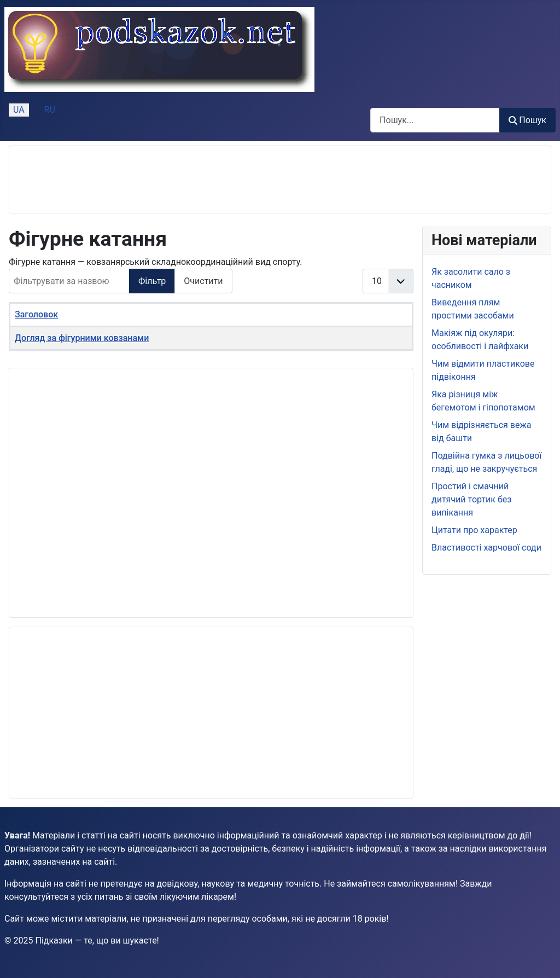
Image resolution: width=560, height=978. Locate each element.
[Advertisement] (217, 180)
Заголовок (36, 314)
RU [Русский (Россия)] (50, 110)
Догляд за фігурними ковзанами (82, 338)
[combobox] (435, 120)
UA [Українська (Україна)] (19, 110)
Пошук (527, 120)
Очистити (203, 281)
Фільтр (152, 281)
